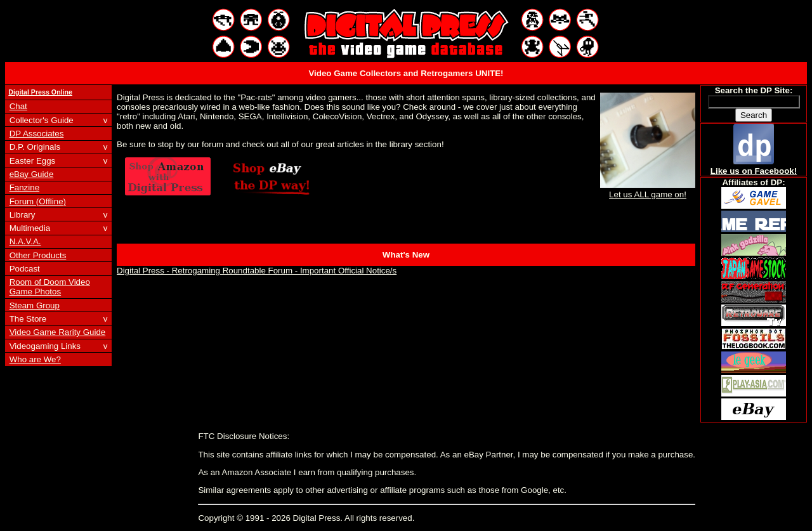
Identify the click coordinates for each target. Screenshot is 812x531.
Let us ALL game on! (648, 190)
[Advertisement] (406, 442)
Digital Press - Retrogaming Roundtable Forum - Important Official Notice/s (257, 271)
